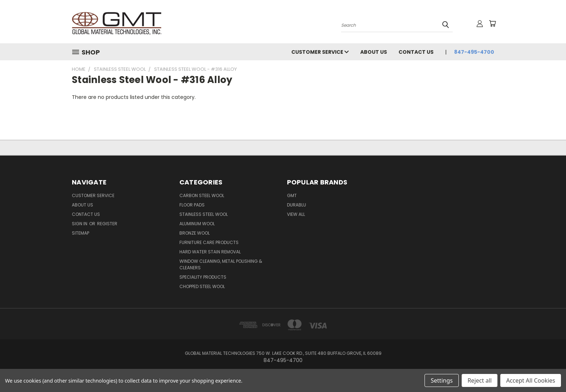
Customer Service (320, 52)
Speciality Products (203, 277)
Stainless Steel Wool (204, 214)
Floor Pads (192, 205)
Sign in (80, 224)
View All (296, 214)
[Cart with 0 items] (492, 23)
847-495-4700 (474, 52)
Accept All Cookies (531, 380)
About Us (374, 52)
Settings (442, 380)
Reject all (480, 380)
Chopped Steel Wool (202, 286)
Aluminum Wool (197, 224)
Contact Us (416, 52)
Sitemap (80, 233)
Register (107, 224)
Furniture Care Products (209, 242)
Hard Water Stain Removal (210, 252)
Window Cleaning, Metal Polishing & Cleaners (221, 264)
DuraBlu (297, 205)
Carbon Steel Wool (202, 195)
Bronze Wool (195, 233)
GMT (292, 195)
